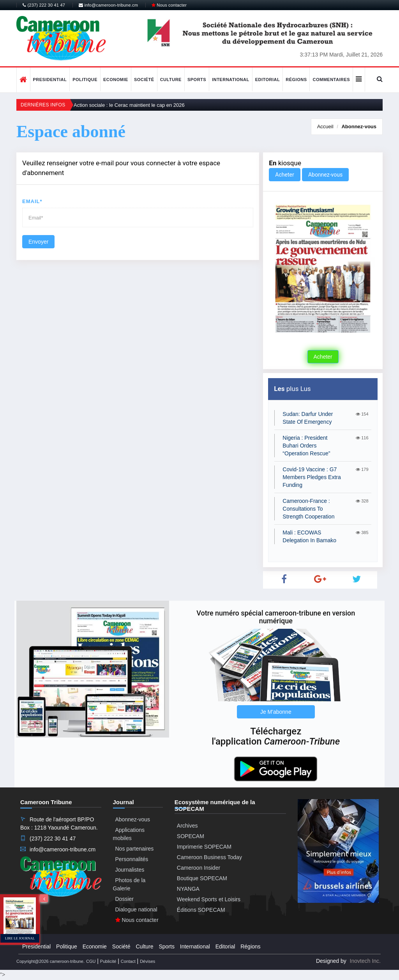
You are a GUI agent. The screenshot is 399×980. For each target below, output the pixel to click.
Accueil (325, 126)
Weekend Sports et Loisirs (209, 899)
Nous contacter (169, 5)
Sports (197, 80)
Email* (32, 201)
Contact (128, 961)
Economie (116, 80)
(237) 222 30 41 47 (44, 5)
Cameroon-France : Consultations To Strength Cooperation (308, 509)
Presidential (50, 80)
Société (144, 80)
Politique (85, 80)
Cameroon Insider (199, 868)
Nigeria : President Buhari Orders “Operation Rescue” (306, 446)
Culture (171, 80)
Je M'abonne (276, 712)
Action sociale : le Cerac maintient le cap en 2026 (129, 105)
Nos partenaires (135, 849)
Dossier (124, 899)
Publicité (108, 961)
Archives (187, 826)
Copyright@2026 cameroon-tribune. (50, 961)
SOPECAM (191, 836)
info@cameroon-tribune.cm (108, 5)
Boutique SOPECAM (202, 878)
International (231, 80)
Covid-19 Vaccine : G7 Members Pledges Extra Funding (312, 477)
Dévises (147, 961)
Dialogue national (136, 909)
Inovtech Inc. (365, 961)
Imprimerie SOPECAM (204, 847)
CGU (91, 961)
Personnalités (132, 859)
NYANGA (188, 889)
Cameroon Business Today (209, 857)
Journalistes (130, 870)
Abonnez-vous (359, 126)
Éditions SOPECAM (201, 910)
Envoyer (38, 242)
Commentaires (331, 80)
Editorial (268, 80)
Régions (296, 80)
